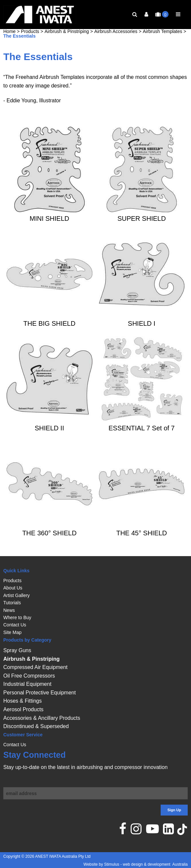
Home (9, 42)
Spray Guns (17, 650)
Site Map (12, 632)
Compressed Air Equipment (35, 667)
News (9, 610)
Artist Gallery (16, 595)
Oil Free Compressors (29, 676)
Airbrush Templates (163, 42)
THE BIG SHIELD (49, 334)
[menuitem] (95, 581)
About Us (13, 588)
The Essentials (19, 47)
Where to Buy (17, 618)
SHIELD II (49, 439)
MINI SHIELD (49, 229)
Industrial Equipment (27, 684)
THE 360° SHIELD (49, 543)
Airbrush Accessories (116, 42)
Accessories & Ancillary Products (42, 718)
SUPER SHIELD (142, 229)
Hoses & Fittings (22, 701)
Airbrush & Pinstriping (67, 42)
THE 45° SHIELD (142, 543)
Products (30, 42)
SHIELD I (142, 334)
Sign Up (174, 810)
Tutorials (12, 603)
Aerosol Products (23, 709)
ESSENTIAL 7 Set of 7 (142, 439)
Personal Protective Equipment (40, 693)
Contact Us (15, 625)
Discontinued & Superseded (36, 726)
